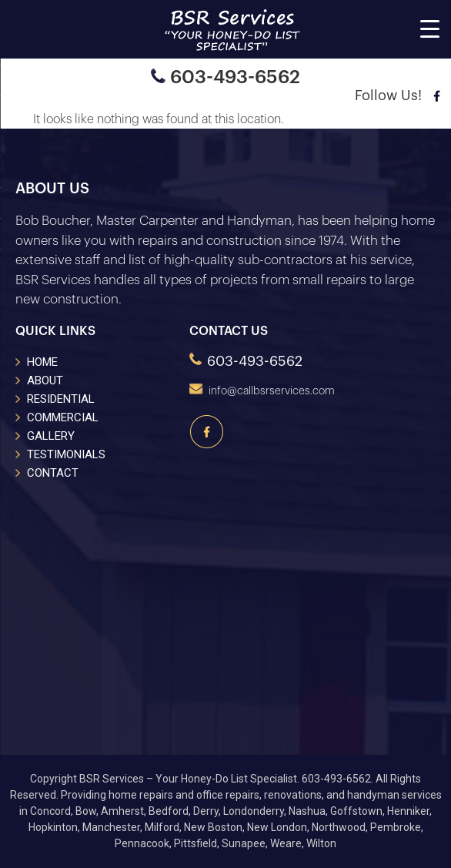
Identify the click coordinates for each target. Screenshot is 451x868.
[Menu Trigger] (430, 29)
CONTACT (53, 473)
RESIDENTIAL (61, 399)
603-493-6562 (225, 77)
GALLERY (51, 436)
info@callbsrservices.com (262, 391)
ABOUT (45, 380)
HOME (42, 362)
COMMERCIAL (63, 417)
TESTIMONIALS (66, 454)
